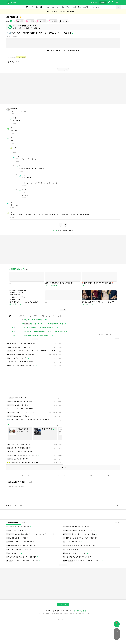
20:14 (117, 525)
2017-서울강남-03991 (76, 617)
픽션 (58, 7)
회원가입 (103, 2)
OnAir (35, 316)
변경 (98, 7)
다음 (91, 479)
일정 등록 (18, 508)
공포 (63, 7)
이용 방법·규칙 (95, 2)
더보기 (58, 428)
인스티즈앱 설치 (63, 607)
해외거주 (29, 28)
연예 (42, 7)
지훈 (30, 21)
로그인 (55, 230)
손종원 (42, 21)
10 (73, 479)
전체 (10, 316)
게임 (93, 7)
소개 (42, 614)
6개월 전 (9, 36)
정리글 (48, 316)
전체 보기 (10, 508)
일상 (37, 7)
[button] (62, 310)
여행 (14, 28)
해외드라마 (38, 28)
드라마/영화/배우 (13, 17)
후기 (54, 316)
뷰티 (68, 7)
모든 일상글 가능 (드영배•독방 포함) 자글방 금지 (61, 12)
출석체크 (86, 7)
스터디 (73, 7)
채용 (62, 614)
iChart (79, 7)
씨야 (53, 21)
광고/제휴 (56, 614)
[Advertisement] (54, 383)
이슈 (32, 7)
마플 (30, 316)
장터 (53, 7)
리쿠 (19, 21)
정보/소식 (23, 316)
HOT (27, 7)
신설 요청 (64, 21)
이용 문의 (48, 614)
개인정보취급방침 (80, 614)
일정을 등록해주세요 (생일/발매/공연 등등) (17, 489)
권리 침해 (69, 614)
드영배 (47, 7)
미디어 (41, 316)
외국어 (21, 28)
